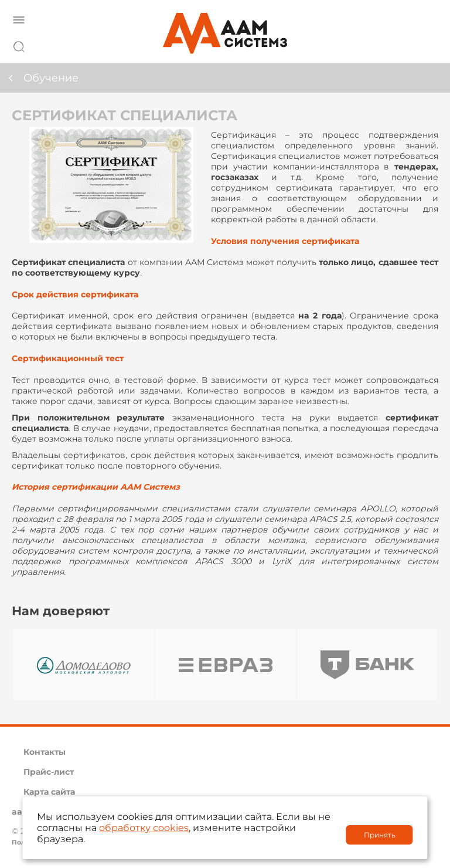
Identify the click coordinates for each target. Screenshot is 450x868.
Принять (380, 835)
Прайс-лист (49, 772)
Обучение (51, 78)
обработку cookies (144, 828)
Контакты (45, 752)
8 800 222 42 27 (426, 45)
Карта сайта (49, 792)
